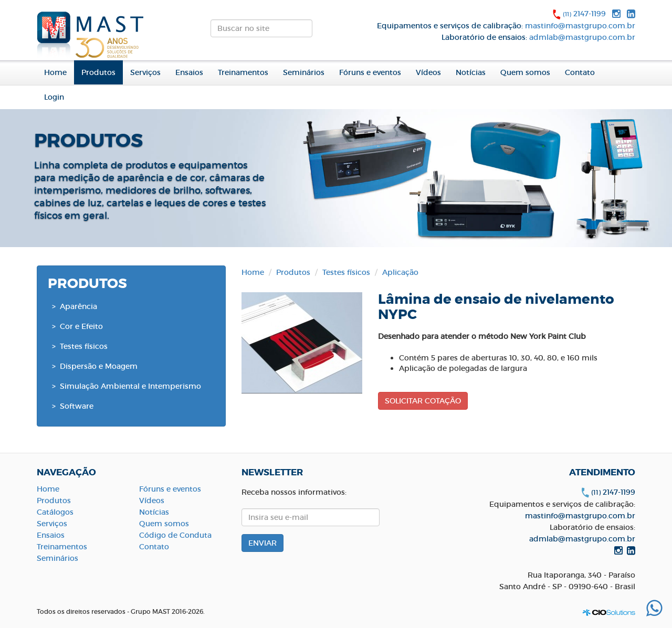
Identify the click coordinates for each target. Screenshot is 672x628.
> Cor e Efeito (77, 326)
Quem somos (164, 524)
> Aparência (75, 306)
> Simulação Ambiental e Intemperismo (127, 386)
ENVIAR (321, 31)
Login (54, 97)
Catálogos (55, 512)
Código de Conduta (175, 535)
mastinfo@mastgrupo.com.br (580, 26)
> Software (73, 406)
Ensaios (189, 72)
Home (55, 72)
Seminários (304, 72)
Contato (580, 72)
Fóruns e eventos (370, 72)
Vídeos (428, 72)
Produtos (293, 272)
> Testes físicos (80, 346)
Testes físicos (346, 272)
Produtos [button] (98, 72)
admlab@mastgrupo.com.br (582, 37)
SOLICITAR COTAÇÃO (423, 401)
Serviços (145, 72)
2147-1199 (584, 14)
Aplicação (400, 272)
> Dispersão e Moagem (95, 366)
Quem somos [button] (525, 72)
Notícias (471, 72)
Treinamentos (243, 72)
